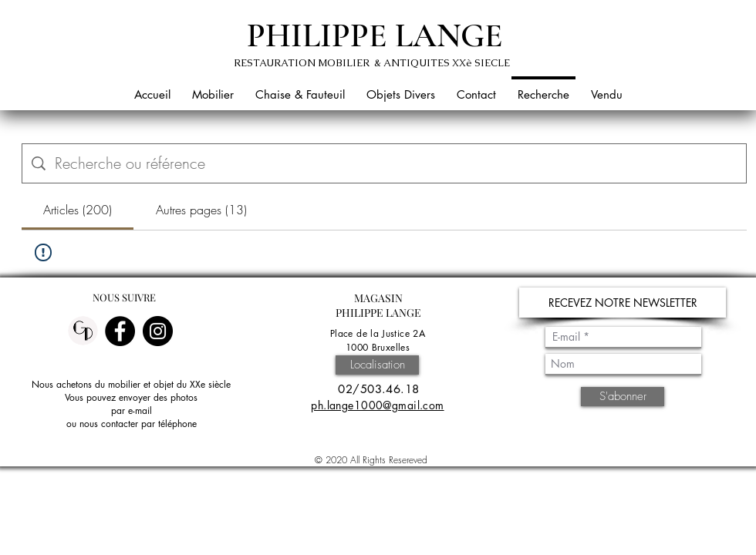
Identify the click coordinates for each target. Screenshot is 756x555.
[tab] (78, 210)
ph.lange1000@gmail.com (377, 405)
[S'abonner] (623, 397)
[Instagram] (158, 331)
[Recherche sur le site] (396, 163)
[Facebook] (120, 331)
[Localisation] (377, 365)
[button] (213, 87)
